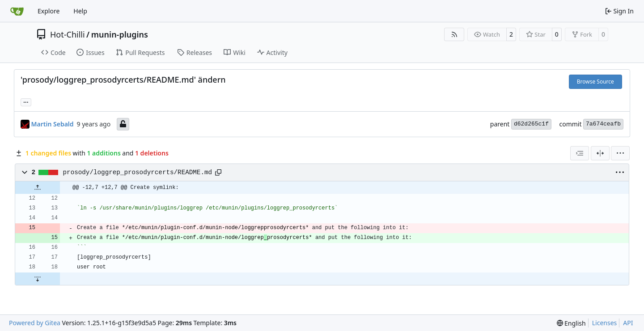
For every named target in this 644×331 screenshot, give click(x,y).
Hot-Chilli (68, 34)
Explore (49, 11)
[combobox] (580, 153)
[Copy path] (218, 172)
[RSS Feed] (454, 34)
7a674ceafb (603, 124)
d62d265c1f (531, 124)
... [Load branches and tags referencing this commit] (26, 101)
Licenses (605, 323)
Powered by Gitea (35, 323)
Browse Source (595, 82)
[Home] (17, 11)
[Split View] (600, 153)
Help (80, 11)
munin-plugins (120, 34)
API (628, 323)
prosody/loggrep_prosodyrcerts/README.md (138, 172)
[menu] (620, 153)
